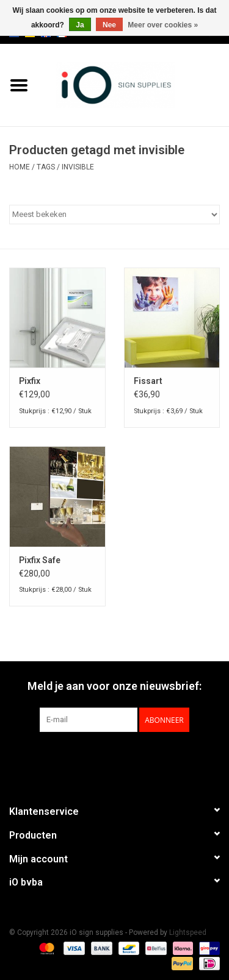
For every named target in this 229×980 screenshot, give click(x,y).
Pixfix (30, 381)
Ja (80, 25)
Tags (46, 167)
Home (20, 167)
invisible (78, 167)
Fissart (148, 381)
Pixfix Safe (40, 560)
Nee (109, 25)
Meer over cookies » (163, 25)
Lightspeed (188, 932)
